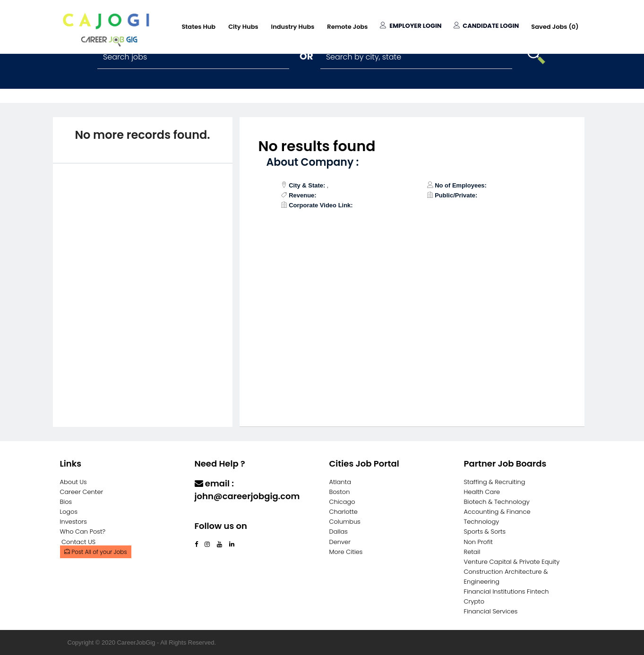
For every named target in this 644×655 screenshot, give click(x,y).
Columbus (345, 522)
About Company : (313, 162)
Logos (69, 512)
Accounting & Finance (497, 512)
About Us (73, 482)
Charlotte (343, 512)
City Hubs (243, 27)
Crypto (474, 601)
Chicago (342, 502)
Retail (472, 552)
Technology (482, 522)
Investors (73, 522)
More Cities (346, 552)
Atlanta (340, 482)
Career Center (82, 492)
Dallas (339, 532)
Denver (340, 542)
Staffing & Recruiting (495, 482)
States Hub (198, 27)
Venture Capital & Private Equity (512, 562)
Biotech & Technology (497, 502)
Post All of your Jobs (96, 552)
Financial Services (491, 611)
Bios (66, 502)
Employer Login (411, 26)
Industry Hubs (293, 27)
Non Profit (478, 542)
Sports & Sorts (485, 532)
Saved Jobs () (555, 27)
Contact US (78, 542)
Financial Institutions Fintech (507, 591)
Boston (340, 492)
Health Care (482, 492)
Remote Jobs (347, 27)
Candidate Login (486, 26)
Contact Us (219, 515)
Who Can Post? (83, 532)
